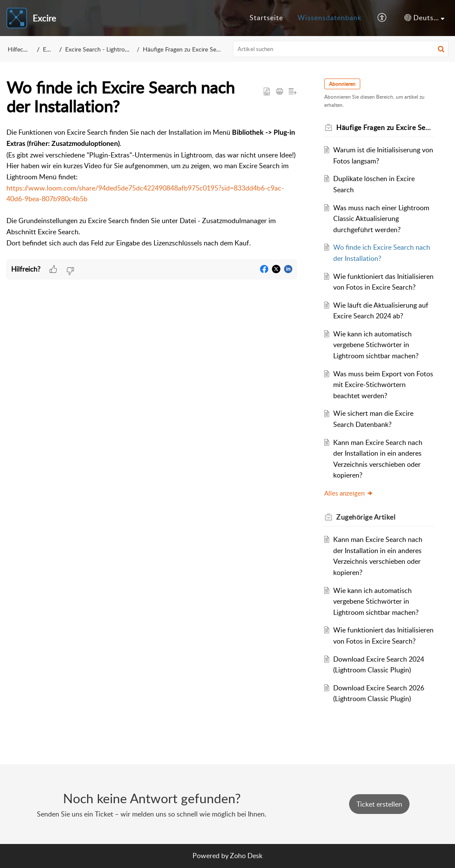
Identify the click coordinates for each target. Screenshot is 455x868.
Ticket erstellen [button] (379, 804)
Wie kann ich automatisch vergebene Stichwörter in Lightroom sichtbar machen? (376, 345)
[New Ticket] (379, 804)
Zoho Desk (246, 856)
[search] (341, 49)
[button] (382, 18)
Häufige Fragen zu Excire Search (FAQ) (194, 49)
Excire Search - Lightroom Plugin (108, 49)
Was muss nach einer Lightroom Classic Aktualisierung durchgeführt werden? (381, 219)
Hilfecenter (22, 49)
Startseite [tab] (266, 18)
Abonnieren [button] (342, 84)
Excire (51, 49)
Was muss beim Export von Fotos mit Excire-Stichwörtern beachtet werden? (383, 385)
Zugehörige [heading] (366, 517)
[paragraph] (152, 193)
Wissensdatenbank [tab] (330, 18)
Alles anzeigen (349, 493)
